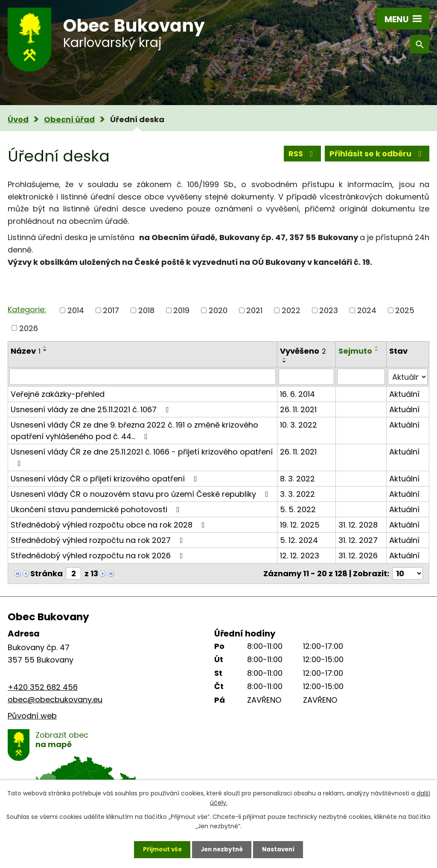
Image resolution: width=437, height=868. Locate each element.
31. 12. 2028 (358, 525)
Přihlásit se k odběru (377, 154)
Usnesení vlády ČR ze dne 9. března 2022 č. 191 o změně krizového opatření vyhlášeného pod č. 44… (134, 431)
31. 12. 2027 (358, 540)
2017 (111, 310)
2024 (367, 310)
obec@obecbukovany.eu (55, 699)
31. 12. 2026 (358, 556)
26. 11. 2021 (298, 409)
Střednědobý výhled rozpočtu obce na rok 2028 (109, 525)
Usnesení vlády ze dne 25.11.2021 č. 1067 (92, 409)
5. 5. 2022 (298, 509)
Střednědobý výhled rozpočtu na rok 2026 (99, 556)
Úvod (18, 119)
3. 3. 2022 (297, 494)
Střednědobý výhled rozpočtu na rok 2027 (99, 540)
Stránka (47, 573)
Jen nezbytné (222, 849)
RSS (303, 154)
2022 (291, 310)
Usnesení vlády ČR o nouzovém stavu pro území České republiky (141, 494)
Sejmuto (355, 351)
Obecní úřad (69, 119)
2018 (146, 310)
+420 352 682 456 (43, 687)
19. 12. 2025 (300, 525)
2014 (76, 310)
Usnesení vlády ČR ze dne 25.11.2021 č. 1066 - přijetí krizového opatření (142, 457)
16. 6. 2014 (297, 394)
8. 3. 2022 (297, 479)
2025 (405, 310)
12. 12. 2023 (300, 556)
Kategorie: (27, 309)
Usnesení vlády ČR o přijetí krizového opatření (106, 479)
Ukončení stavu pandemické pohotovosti (97, 509)
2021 (254, 310)
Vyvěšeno (303, 351)
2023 (329, 310)
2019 (181, 310)
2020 (218, 310)
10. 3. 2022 (299, 425)
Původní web (32, 716)
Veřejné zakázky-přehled (58, 394)
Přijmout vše (159, 849)
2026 (29, 328)
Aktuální (404, 394)
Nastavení (281, 849)
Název (26, 351)
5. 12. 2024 (299, 540)
